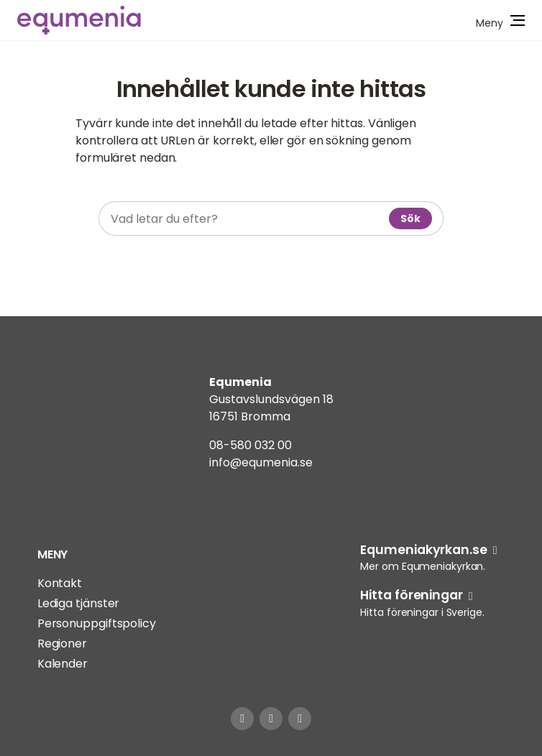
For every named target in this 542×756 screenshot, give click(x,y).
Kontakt (60, 583)
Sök (410, 218)
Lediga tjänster (79, 603)
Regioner (62, 644)
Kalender (63, 664)
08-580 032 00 (251, 445)
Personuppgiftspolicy (97, 623)
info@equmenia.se (261, 462)
